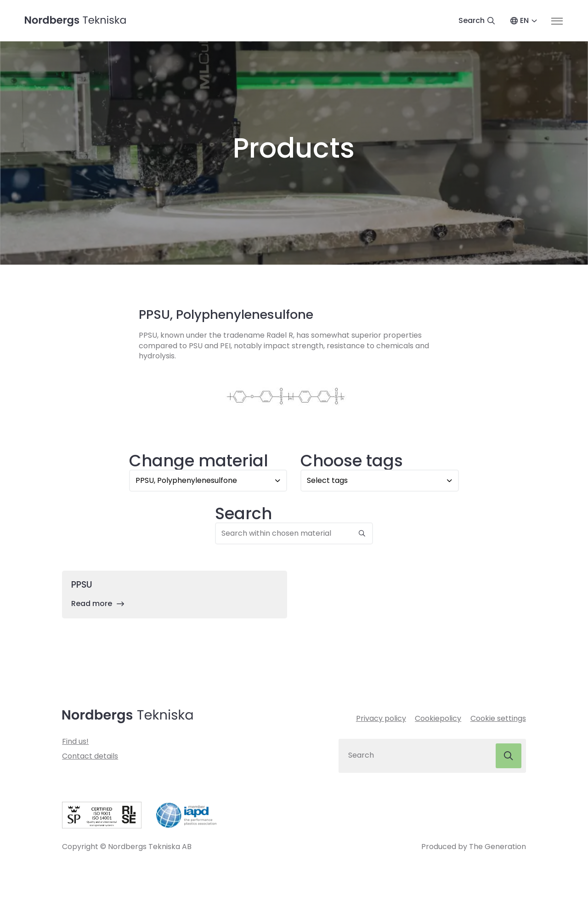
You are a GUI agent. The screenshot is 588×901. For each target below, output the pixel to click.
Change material (199, 461)
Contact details (90, 757)
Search (243, 514)
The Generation (498, 847)
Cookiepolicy (438, 719)
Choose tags (352, 461)
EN (524, 21)
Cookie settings (498, 719)
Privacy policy (381, 719)
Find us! (75, 742)
